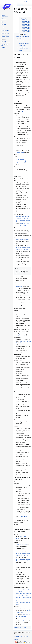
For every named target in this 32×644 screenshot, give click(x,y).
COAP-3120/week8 (26, 32)
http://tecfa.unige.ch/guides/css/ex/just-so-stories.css (23, 343)
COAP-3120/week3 (26, 24)
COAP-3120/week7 (26, 30)
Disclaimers (16, 639)
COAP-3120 (25, 20)
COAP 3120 (24, 18)
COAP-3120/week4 (26, 26)
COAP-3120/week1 (26, 21)
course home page (24, 621)
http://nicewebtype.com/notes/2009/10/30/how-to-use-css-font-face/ (23, 603)
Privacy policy (16, 636)
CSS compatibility (22, 517)
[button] (20, 18)
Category (17, 628)
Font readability (19, 552)
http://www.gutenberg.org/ (22, 239)
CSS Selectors (19, 152)
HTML (22, 111)
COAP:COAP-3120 (20, 15)
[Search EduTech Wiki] (28, 8)
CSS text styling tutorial (21, 545)
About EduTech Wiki (24, 636)
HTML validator (19, 159)
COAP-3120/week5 (26, 27)
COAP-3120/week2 (26, 23)
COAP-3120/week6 (26, 29)
